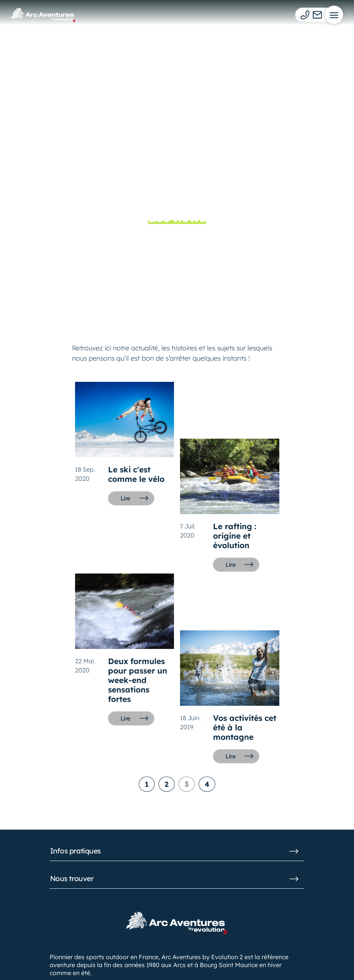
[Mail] (317, 15)
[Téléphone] (305, 15)
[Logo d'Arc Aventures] (43, 15)
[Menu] (334, 15)
